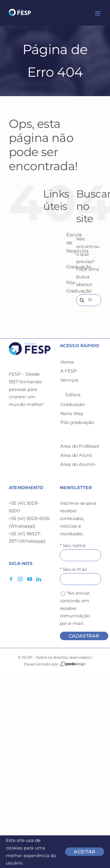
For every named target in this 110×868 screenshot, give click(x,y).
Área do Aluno (76, 455)
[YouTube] (30, 579)
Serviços (70, 380)
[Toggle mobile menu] (98, 13)
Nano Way (72, 413)
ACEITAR (85, 852)
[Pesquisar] (82, 300)
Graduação (73, 404)
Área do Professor (80, 446)
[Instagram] (20, 579)
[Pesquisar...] (89, 300)
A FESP (69, 371)
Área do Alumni (78, 464)
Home (67, 362)
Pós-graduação (77, 422)
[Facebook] (11, 579)
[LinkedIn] (39, 579)
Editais (73, 395)
